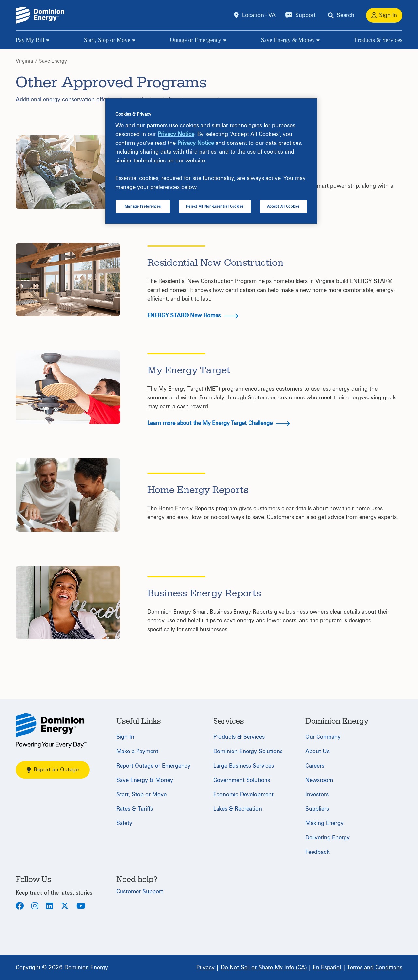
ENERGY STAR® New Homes (193, 316)
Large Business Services (244, 766)
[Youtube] (81, 907)
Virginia (24, 61)
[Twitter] (65, 907)
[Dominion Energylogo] (40, 15)
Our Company (323, 737)
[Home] (51, 730)
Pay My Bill (30, 40)
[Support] (301, 15)
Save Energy (53, 61)
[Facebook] (20, 907)
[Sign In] (384, 15)
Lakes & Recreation (238, 809)
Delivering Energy (328, 838)
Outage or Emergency (196, 40)
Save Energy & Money (288, 40)
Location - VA (259, 15)
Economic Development (243, 794)
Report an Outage (53, 770)
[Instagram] (35, 907)
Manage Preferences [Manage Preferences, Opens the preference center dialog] (143, 206)
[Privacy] (205, 968)
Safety (124, 823)
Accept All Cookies (283, 206)
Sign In (125, 737)
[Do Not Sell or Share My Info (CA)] (264, 968)
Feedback (317, 852)
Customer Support (140, 892)
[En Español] (327, 968)
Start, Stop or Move (107, 40)
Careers (315, 766)
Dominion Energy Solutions (248, 751)
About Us (317, 751)
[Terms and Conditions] (375, 968)
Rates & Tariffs (135, 809)
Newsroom (319, 780)
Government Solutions (242, 780)
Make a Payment (137, 751)
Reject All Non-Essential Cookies (215, 206)
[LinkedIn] (49, 907)
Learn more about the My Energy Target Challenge (219, 423)
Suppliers (317, 809)
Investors (317, 794)
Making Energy (324, 823)
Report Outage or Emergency (153, 766)
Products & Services (378, 40)
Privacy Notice (176, 134)
